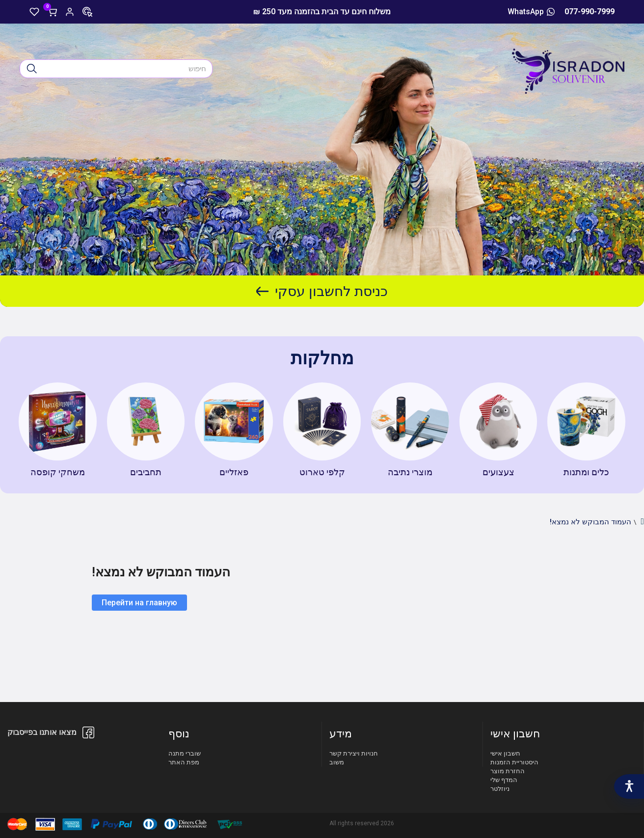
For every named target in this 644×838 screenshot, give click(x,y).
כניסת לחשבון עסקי (322, 291)
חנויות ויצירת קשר (354, 753)
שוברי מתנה (185, 753)
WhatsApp (531, 12)
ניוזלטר (500, 789)
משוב (337, 762)
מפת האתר (184, 762)
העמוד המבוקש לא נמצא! (590, 522)
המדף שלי (504, 780)
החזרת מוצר (508, 771)
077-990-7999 (590, 12)
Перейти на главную (139, 603)
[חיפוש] (32, 69)
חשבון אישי (505, 753)
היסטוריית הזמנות (514, 762)
